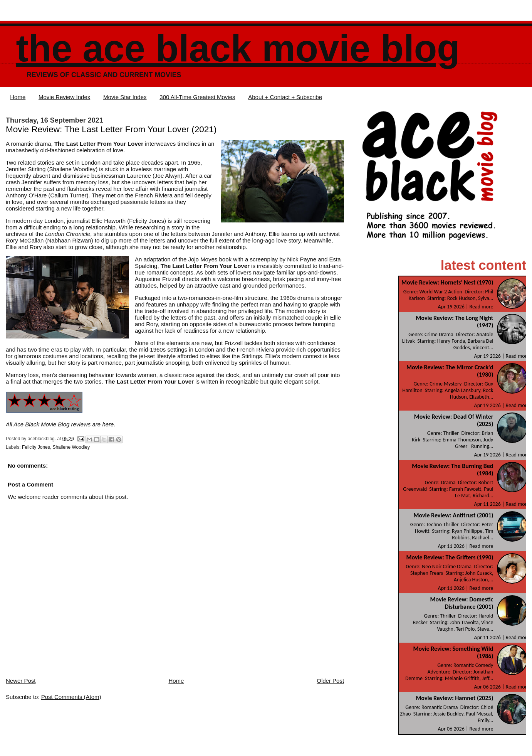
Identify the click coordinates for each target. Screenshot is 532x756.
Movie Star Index (125, 97)
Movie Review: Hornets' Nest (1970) (447, 282)
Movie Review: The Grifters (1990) (450, 557)
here (108, 424)
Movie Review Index (64, 97)
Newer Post (21, 681)
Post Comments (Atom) (71, 697)
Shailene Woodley (71, 447)
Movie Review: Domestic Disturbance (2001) (462, 603)
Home (18, 97)
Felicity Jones (36, 447)
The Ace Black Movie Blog (238, 48)
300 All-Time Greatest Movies (197, 97)
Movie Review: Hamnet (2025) (454, 698)
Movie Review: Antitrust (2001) (453, 515)
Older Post (330, 681)
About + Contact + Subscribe (285, 97)
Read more (482, 307)
